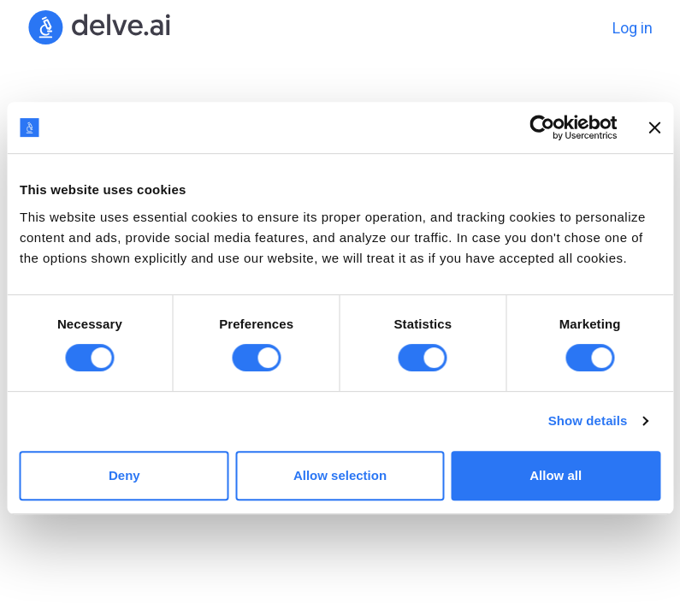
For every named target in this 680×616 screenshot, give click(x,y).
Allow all (556, 475)
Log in (633, 28)
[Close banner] (654, 127)
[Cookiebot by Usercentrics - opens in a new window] (542, 127)
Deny (124, 475)
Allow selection (340, 475)
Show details (588, 421)
